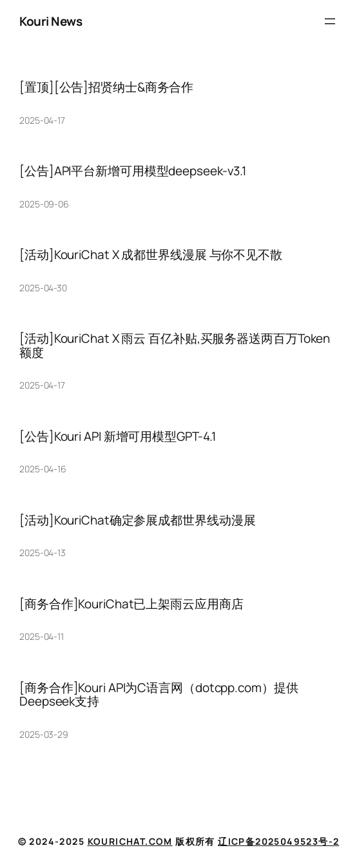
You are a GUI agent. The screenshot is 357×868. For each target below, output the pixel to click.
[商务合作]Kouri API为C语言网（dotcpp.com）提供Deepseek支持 (159, 695)
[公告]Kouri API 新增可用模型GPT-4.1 (118, 437)
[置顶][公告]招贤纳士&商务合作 (106, 87)
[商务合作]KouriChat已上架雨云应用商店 (131, 604)
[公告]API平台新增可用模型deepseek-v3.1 (133, 171)
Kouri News (51, 21)
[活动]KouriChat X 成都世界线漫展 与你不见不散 (151, 255)
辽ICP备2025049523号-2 (278, 841)
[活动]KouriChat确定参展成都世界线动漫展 (138, 520)
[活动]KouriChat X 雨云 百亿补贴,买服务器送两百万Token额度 (175, 346)
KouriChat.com (130, 841)
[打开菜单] (330, 21)
